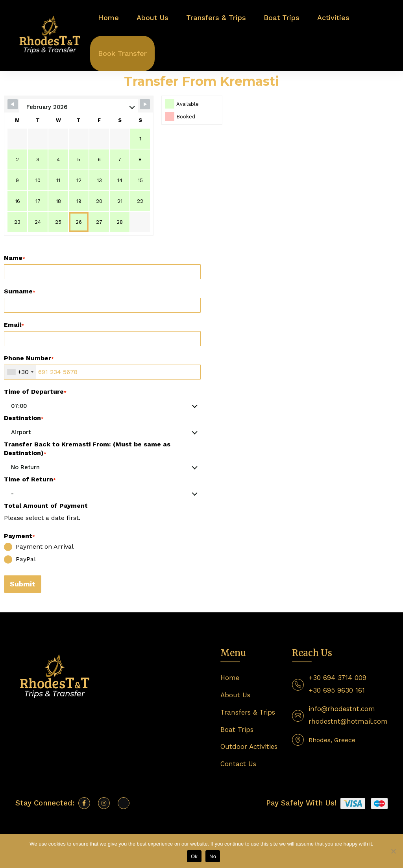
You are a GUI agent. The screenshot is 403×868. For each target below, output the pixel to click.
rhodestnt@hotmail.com (348, 721)
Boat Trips (282, 18)
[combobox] (20, 372)
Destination (24, 418)
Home (108, 18)
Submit (23, 584)
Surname (20, 291)
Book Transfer (122, 53)
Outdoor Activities (249, 746)
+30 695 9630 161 (337, 690)
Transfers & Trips (216, 18)
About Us (153, 18)
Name (15, 258)
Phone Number (29, 358)
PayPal (20, 559)
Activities (333, 18)
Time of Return (30, 479)
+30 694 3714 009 (337, 678)
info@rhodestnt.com (342, 709)
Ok (194, 856)
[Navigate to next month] (145, 104)
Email (14, 325)
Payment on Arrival (39, 547)
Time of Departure (35, 392)
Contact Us (238, 764)
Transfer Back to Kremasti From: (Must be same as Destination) (87, 449)
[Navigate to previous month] (13, 104)
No (213, 856)
